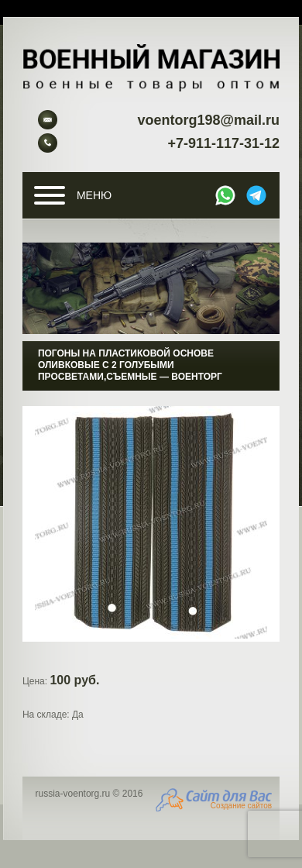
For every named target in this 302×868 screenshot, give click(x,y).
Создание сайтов (241, 806)
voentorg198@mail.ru (208, 120)
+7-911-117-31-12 (223, 143)
